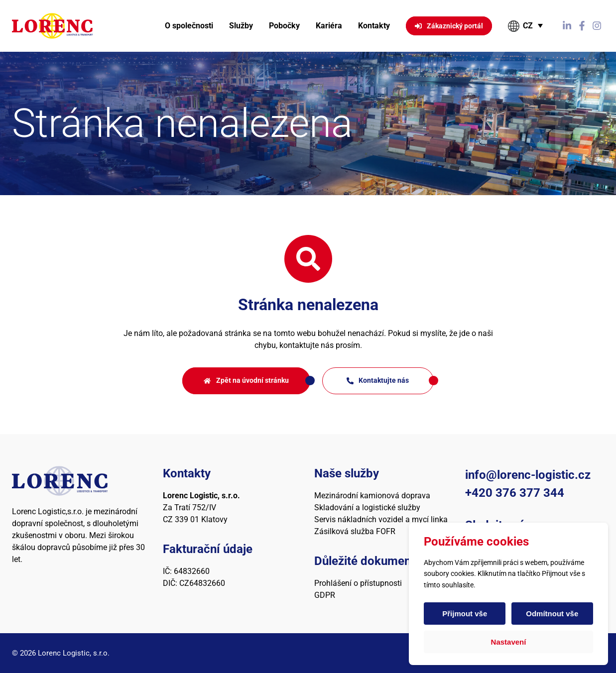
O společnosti (189, 26)
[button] (526, 26)
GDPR (325, 595)
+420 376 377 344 (515, 493)
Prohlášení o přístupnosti (358, 583)
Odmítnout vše (552, 614)
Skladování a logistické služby (367, 507)
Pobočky (284, 26)
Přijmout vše (465, 614)
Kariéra (329, 26)
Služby (241, 26)
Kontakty (374, 26)
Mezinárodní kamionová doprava (372, 496)
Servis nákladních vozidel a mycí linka (381, 519)
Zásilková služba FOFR (355, 531)
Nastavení (509, 642)
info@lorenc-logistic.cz (528, 475)
